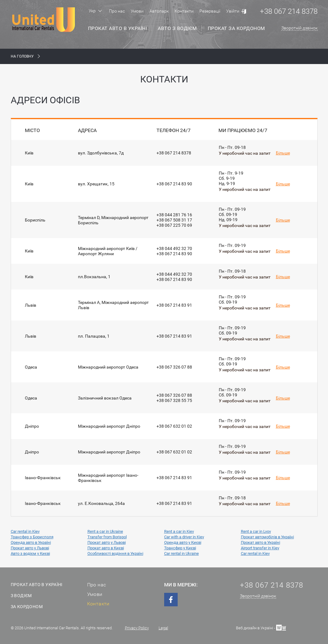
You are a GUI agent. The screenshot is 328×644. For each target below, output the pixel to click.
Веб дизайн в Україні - (261, 627)
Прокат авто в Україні (118, 28)
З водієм (21, 596)
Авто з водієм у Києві (30, 553)
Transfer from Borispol (107, 537)
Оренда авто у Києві (183, 542)
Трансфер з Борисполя (32, 537)
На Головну (22, 56)
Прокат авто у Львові (107, 542)
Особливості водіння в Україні (115, 553)
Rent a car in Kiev (179, 531)
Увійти (233, 11)
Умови (137, 11)
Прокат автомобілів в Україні (267, 537)
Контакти (184, 11)
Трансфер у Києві (180, 548)
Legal (163, 628)
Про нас (117, 11)
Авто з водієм (177, 28)
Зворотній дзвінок (299, 28)
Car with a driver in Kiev (184, 537)
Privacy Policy (137, 628)
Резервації (210, 11)
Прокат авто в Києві (106, 548)
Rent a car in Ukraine (105, 531)
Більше (283, 153)
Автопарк (159, 11)
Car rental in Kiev (25, 531)
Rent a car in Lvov (256, 531)
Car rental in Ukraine (181, 553)
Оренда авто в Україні (31, 542)
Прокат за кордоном (236, 28)
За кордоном (27, 607)
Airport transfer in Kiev (260, 548)
